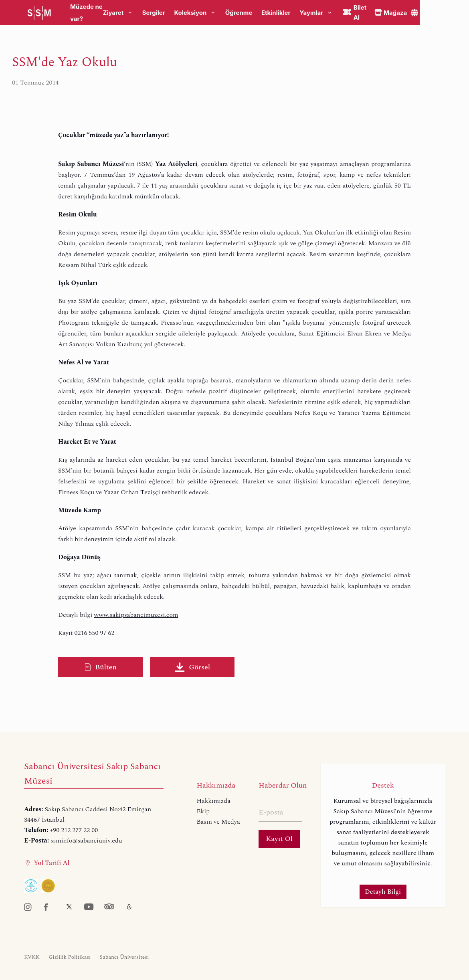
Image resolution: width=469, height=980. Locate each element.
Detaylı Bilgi (383, 892)
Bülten (100, 667)
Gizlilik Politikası (70, 957)
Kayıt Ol (279, 839)
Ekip (203, 811)
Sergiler (154, 13)
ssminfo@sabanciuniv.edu (86, 841)
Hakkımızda (213, 801)
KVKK (32, 957)
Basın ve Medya (218, 822)
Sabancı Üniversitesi (124, 957)
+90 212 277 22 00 (74, 830)
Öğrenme (239, 13)
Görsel (192, 667)
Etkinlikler (276, 13)
